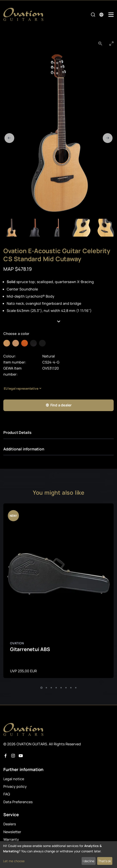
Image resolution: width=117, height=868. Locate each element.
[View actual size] (100, 43)
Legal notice (14, 779)
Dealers (10, 824)
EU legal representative (21, 388)
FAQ (7, 794)
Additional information (24, 449)
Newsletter (12, 832)
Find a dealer (58, 405)
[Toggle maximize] (111, 43)
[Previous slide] (9, 138)
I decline (88, 861)
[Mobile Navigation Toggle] (111, 15)
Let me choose (14, 861)
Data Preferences (18, 802)
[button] (58, 322)
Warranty (11, 839)
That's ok (105, 861)
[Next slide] (108, 138)
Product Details (17, 432)
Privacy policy (15, 786)
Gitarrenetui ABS (30, 649)
